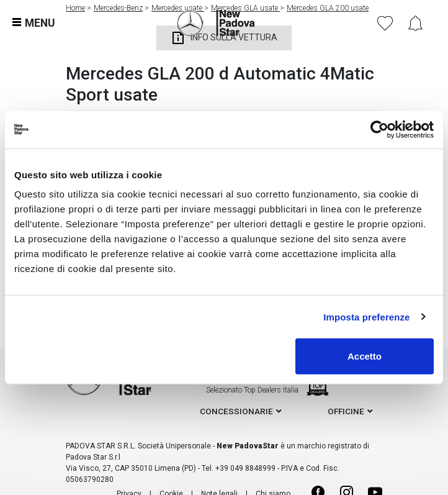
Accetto (365, 356)
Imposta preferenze (366, 316)
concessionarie (236, 411)
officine (346, 411)
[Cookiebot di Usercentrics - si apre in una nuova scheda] (379, 129)
